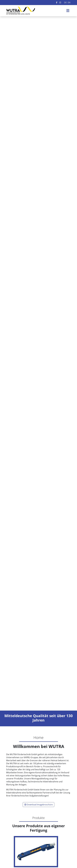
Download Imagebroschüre (38, 805)
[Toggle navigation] (68, 11)
